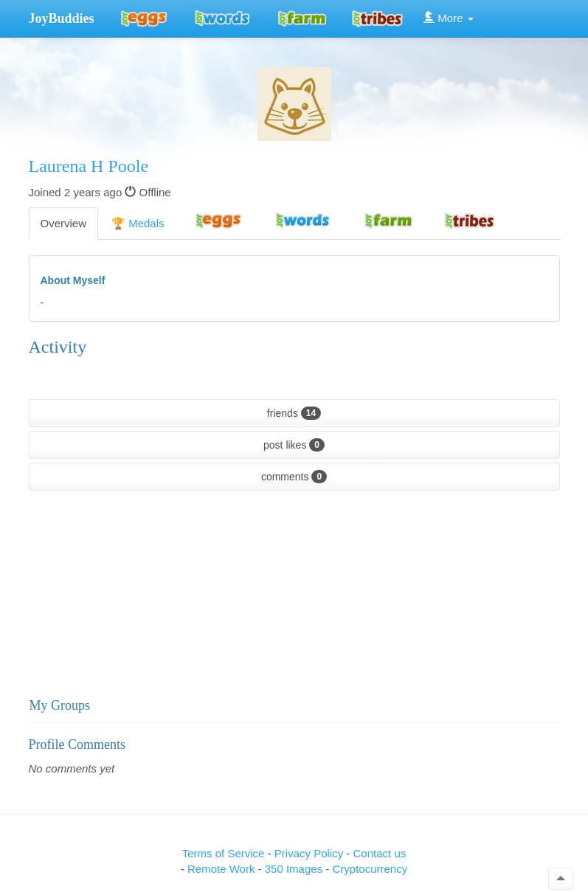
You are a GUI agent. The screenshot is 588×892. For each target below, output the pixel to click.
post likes (294, 445)
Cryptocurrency (370, 869)
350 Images (295, 869)
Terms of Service (224, 853)
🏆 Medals (138, 223)
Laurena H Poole (89, 166)
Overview (64, 223)
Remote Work (223, 869)
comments (294, 477)
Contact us (380, 853)
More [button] (449, 18)
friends (294, 413)
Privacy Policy (311, 853)
